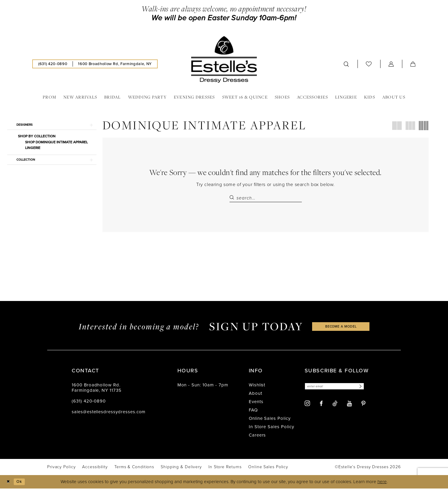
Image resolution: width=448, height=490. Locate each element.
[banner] (224, 59)
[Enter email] (340, 389)
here (382, 483)
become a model (341, 328)
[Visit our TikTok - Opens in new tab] (335, 406)
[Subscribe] (370, 389)
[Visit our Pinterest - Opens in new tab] (363, 406)
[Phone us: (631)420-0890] (53, 64)
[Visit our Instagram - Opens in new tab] (307, 406)
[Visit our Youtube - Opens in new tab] (349, 406)
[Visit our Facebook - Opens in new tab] (321, 406)
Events (256, 403)
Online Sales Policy (270, 420)
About (256, 395)
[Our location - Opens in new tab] (115, 64)
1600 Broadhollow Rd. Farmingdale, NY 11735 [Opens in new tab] (97, 389)
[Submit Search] (233, 198)
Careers (257, 437)
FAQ (253, 412)
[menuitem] (53, 64)
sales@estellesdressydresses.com (109, 414)
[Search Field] (266, 198)
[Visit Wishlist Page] (369, 64)
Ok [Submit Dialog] (22, 483)
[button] (391, 64)
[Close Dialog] (9, 483)
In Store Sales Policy (271, 428)
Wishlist (257, 387)
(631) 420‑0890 (89, 403)
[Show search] (346, 64)
